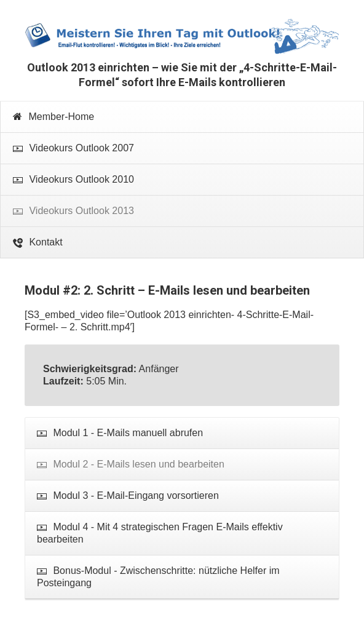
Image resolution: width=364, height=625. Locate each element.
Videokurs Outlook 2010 (73, 180)
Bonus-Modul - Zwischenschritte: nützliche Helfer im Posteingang (158, 577)
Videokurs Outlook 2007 (73, 149)
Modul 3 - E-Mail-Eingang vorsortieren (128, 496)
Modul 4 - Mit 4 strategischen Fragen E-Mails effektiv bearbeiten (160, 533)
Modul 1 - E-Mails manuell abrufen (120, 433)
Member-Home (53, 117)
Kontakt (38, 243)
